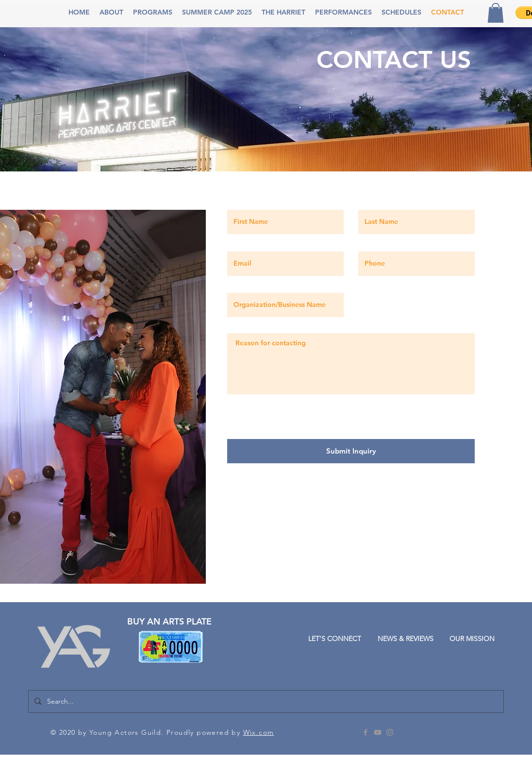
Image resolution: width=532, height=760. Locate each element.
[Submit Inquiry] (351, 451)
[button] (111, 12)
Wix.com (259, 732)
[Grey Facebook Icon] (366, 732)
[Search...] (265, 701)
